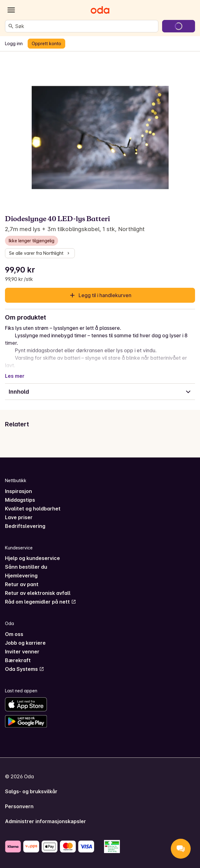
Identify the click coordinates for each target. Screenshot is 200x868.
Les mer (15, 376)
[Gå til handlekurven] (179, 26)
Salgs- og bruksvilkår (31, 791)
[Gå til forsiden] (100, 10)
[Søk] (11, 26)
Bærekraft (18, 660)
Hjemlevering (21, 576)
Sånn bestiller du (26, 567)
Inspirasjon (18, 491)
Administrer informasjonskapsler (45, 821)
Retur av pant (22, 584)
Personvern (19, 806)
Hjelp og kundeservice (32, 558)
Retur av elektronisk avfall (38, 593)
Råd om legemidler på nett (41, 602)
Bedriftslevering (25, 526)
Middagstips (20, 500)
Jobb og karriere (25, 643)
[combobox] (85, 26)
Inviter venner (22, 652)
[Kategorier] (11, 10)
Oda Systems (25, 669)
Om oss (14, 634)
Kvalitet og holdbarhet (33, 509)
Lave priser (19, 517)
